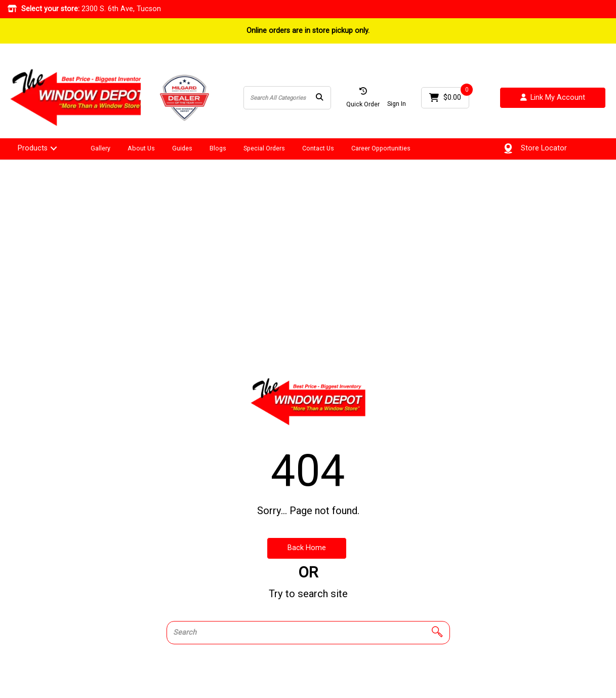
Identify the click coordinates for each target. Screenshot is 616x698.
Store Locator (544, 148)
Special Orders (264, 148)
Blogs (218, 148)
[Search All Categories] (287, 98)
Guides (182, 148)
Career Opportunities (381, 148)
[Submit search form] (319, 98)
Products (33, 148)
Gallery (100, 148)
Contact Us (318, 148)
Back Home (307, 548)
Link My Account (553, 98)
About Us (141, 148)
